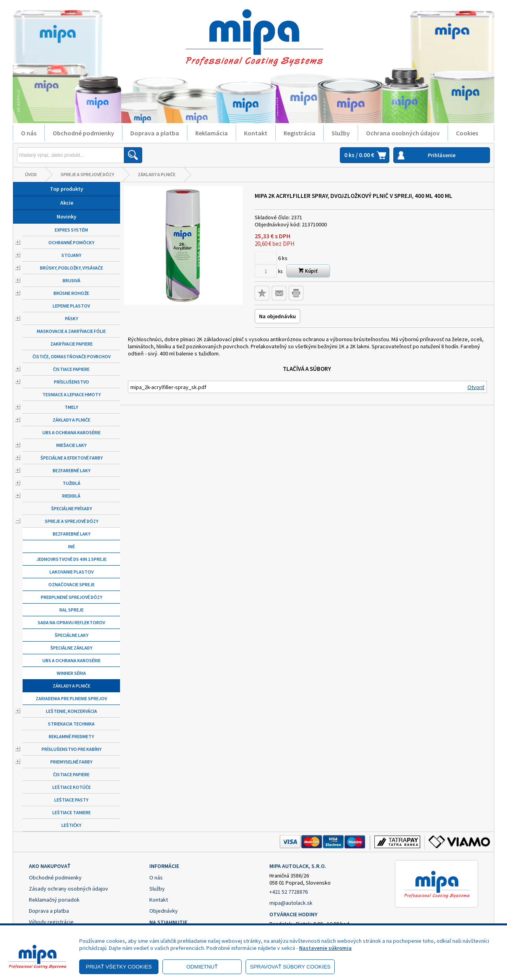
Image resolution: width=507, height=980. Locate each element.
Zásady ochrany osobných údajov (69, 889)
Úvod (31, 174)
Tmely (71, 407)
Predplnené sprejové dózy (71, 597)
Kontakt (256, 133)
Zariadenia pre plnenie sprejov (71, 698)
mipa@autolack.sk (291, 903)
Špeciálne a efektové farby (71, 458)
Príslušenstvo (71, 382)
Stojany (71, 255)
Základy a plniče (157, 174)
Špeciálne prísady (71, 508)
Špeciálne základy (71, 648)
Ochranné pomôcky (71, 242)
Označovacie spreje (71, 584)
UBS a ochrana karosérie (71, 432)
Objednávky (164, 911)
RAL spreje (71, 610)
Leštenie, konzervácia (71, 711)
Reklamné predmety (71, 736)
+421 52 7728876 (289, 892)
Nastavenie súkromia (325, 948)
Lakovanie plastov (71, 572)
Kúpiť (308, 271)
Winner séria (71, 673)
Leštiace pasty (71, 800)
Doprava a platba (155, 133)
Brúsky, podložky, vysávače (71, 268)
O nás (29, 133)
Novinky (67, 217)
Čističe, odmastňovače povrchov (71, 356)
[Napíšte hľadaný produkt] (71, 155)
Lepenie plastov (71, 306)
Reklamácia (212, 133)
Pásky (71, 318)
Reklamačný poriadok (54, 900)
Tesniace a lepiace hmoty (71, 394)
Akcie (67, 203)
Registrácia (299, 133)
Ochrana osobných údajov (403, 133)
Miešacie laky (71, 445)
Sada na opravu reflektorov (71, 622)
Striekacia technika (71, 724)
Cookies (467, 133)
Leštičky (71, 825)
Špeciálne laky (71, 635)
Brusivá (71, 280)
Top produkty (67, 189)
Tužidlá (71, 483)
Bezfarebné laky (71, 470)
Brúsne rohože (71, 293)
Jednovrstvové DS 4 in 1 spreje (71, 559)
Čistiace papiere (71, 369)
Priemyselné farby (71, 762)
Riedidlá (71, 496)
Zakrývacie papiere (71, 344)
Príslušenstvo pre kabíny (71, 749)
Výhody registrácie (51, 922)
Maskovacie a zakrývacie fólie (71, 331)
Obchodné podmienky (83, 133)
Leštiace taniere (71, 812)
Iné (71, 546)
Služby (341, 133)
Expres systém (71, 230)
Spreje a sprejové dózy (87, 174)
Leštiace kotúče (71, 787)
